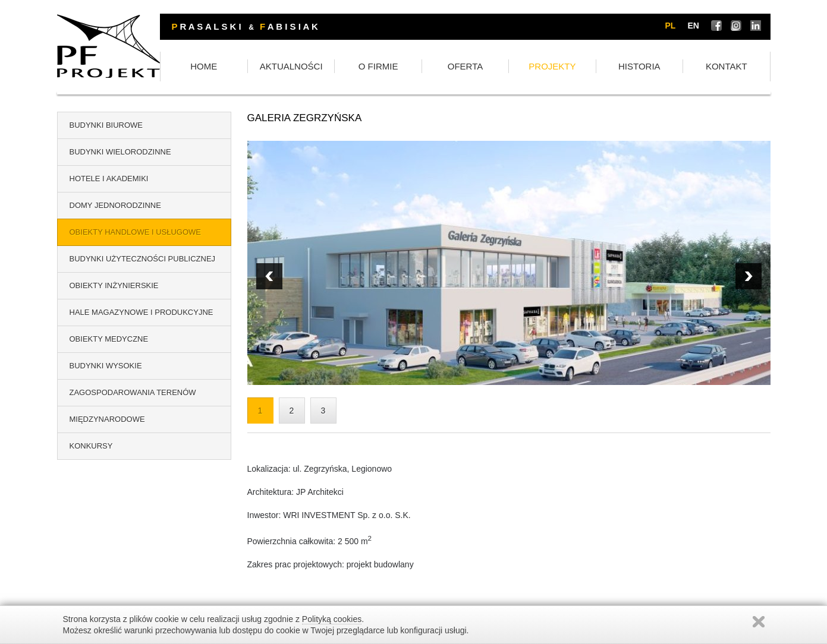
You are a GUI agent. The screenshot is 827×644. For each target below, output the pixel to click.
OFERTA (509, 67)
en (694, 26)
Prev (749, 277)
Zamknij (759, 622)
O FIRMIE (434, 67)
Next (269, 277)
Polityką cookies (332, 619)
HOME (285, 67)
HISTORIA (658, 67)
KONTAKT (732, 67)
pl (671, 26)
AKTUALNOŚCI (360, 67)
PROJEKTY (584, 67)
